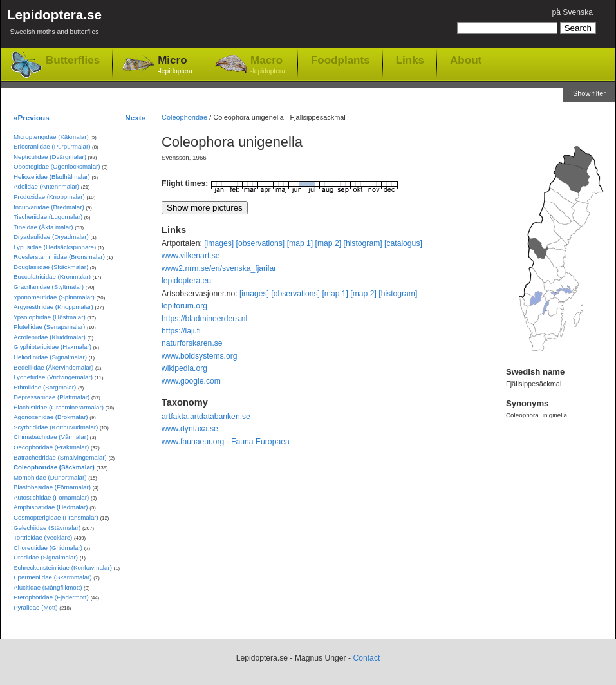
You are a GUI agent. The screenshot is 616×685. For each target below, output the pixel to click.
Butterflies (73, 60)
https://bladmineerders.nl (204, 319)
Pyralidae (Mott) (36, 607)
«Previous (32, 117)
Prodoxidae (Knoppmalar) (49, 197)
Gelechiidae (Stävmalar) (47, 528)
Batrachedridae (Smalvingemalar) (60, 457)
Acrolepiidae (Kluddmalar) (50, 337)
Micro (175, 65)
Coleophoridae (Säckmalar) (54, 467)
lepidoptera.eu (186, 281)
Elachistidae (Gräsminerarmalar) (59, 407)
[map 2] (329, 243)
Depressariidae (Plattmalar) (51, 397)
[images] (219, 243)
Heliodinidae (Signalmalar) (50, 357)
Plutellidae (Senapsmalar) (49, 327)
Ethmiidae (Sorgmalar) (45, 387)
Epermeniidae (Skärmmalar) (53, 577)
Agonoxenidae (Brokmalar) (51, 417)
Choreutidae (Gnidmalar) (48, 548)
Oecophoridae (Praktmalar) (51, 447)
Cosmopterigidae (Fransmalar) (56, 517)
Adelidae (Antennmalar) (46, 186)
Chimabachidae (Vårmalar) (51, 437)
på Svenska (572, 12)
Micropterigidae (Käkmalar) (51, 137)
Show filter (589, 93)
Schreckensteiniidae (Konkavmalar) (63, 568)
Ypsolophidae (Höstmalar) (50, 317)
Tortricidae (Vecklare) (43, 537)
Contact (366, 658)
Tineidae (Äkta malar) (43, 227)
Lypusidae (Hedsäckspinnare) (55, 247)
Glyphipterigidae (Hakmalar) (52, 347)
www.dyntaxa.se (190, 429)
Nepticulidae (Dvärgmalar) (50, 157)
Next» (135, 117)
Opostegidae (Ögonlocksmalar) (57, 166)
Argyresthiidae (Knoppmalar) (53, 307)
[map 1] (300, 243)
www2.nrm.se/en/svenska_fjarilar (219, 268)
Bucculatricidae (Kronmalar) (52, 277)
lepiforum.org (184, 306)
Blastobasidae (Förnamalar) (52, 487)
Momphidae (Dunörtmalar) (50, 477)
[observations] (261, 243)
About (466, 60)
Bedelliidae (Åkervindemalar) (53, 367)
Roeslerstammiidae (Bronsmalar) (59, 257)
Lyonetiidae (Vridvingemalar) (53, 377)
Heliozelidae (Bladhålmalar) (52, 177)
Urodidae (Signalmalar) (46, 557)
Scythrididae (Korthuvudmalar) (56, 427)
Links (410, 60)
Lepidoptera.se (54, 24)
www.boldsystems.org (200, 356)
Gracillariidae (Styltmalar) (49, 287)
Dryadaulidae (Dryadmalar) (51, 237)
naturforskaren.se (192, 343)
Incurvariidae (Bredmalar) (49, 207)
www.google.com (191, 381)
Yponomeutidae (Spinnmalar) (54, 297)
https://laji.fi (181, 331)
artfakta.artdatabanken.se (206, 417)
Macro (268, 65)
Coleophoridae (184, 117)
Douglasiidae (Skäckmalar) (51, 267)
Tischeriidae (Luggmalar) (48, 217)
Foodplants (341, 60)
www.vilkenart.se (191, 256)
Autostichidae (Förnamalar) (51, 497)
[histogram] (363, 243)
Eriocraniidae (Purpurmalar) (52, 146)
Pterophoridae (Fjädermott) (51, 597)
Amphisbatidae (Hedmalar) (51, 507)
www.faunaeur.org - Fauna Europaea (226, 442)
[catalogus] (403, 243)
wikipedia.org (184, 368)
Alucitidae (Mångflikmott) (48, 587)
